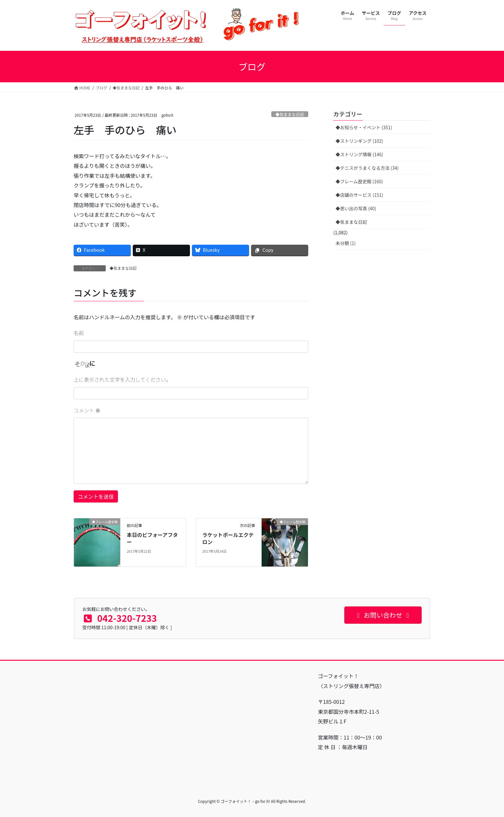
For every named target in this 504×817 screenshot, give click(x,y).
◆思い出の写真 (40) (356, 208)
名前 (79, 333)
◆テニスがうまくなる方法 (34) (367, 168)
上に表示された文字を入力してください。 (122, 379)
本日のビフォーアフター (152, 538)
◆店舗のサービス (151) (359, 195)
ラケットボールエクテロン (228, 538)
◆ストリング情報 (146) (359, 154)
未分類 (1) (346, 243)
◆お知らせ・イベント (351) (364, 127)
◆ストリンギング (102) (359, 141)
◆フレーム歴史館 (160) (359, 181)
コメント (87, 410)
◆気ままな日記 (290, 114)
